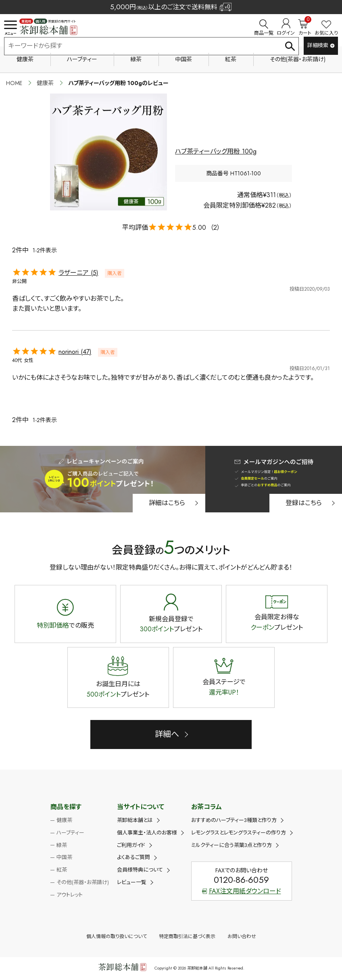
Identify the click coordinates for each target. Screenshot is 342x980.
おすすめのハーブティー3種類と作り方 (234, 820)
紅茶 (231, 59)
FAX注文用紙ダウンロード (242, 891)
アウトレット (70, 895)
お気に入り (326, 28)
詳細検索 (321, 45)
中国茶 (184, 59)
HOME (14, 83)
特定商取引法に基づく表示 (187, 936)
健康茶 (25, 59)
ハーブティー (82, 59)
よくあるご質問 (133, 857)
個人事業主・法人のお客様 (147, 833)
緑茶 (136, 59)
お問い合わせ (242, 936)
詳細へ (167, 734)
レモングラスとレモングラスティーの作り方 (239, 833)
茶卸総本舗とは (135, 820)
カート (305, 27)
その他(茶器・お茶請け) (298, 59)
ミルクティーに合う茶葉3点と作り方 (231, 845)
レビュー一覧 (132, 882)
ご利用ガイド (131, 845)
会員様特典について (140, 870)
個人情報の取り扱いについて (117, 936)
